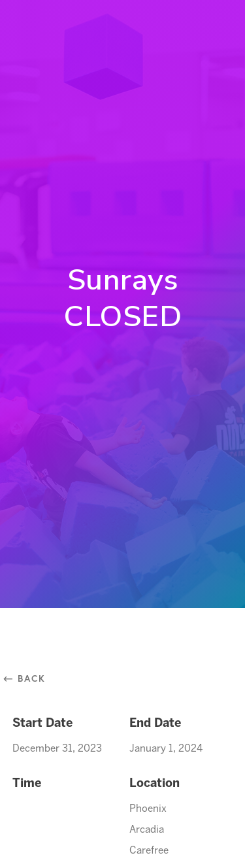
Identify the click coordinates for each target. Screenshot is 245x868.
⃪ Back (29, 678)
